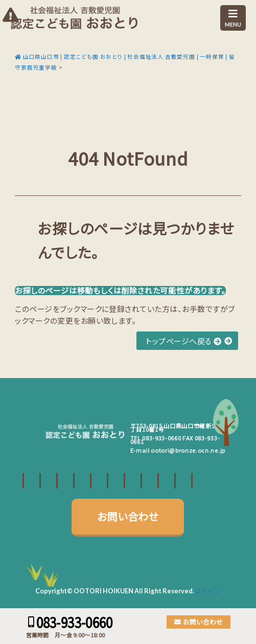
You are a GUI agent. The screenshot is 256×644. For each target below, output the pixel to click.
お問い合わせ (128, 516)
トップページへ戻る (183, 341)
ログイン (207, 591)
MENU (233, 18)
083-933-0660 (161, 438)
